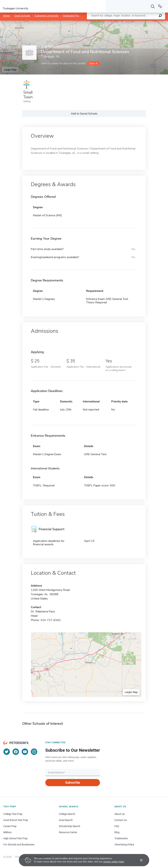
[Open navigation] (160, 6)
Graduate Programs (75, 16)
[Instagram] (34, 752)
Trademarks (121, 838)
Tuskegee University (46, 16)
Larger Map (10, 70)
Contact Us (121, 820)
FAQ (117, 826)
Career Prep (10, 826)
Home (6, 16)
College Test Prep (13, 814)
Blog (117, 832)
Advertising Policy (124, 844)
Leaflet (125, 22)
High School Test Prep (15, 838)
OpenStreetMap (144, 22)
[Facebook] (16, 752)
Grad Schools (22, 16)
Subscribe (73, 782)
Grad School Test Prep (16, 820)
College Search (67, 814)
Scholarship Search (70, 826)
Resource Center (68, 832)
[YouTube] (25, 752)
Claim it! (93, 63)
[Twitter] (7, 752)
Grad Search (66, 820)
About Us (120, 814)
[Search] (153, 6)
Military (8, 832)
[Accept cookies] (139, 860)
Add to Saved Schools (84, 114)
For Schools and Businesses (19, 844)
